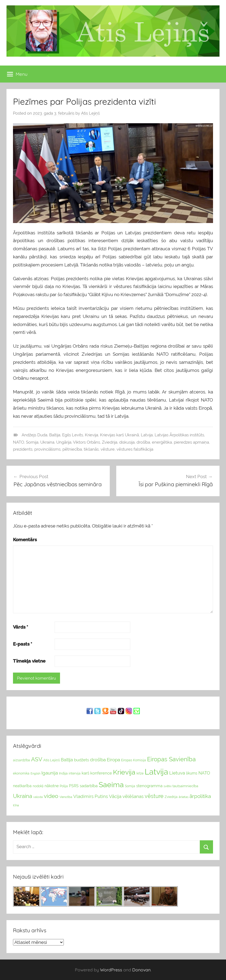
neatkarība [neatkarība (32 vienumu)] (22, 786)
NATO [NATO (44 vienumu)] (204, 773)
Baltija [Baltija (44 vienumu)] (67, 760)
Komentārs (25, 540)
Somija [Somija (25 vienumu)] (130, 786)
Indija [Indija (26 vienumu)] (63, 773)
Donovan (141, 970)
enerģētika (162, 442)
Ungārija (64, 442)
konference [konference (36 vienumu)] (101, 773)
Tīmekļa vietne (29, 661)
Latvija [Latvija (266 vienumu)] (156, 772)
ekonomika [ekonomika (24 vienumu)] (21, 773)
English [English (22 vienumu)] (35, 773)
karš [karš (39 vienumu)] (85, 773)
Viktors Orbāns (87, 442)
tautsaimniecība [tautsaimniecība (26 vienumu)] (185, 786)
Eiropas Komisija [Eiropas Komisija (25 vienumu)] (134, 760)
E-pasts (23, 644)
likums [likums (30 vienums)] (192, 773)
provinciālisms (47, 449)
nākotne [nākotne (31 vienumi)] (52, 786)
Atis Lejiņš (90, 113)
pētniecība (72, 449)
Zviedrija (110, 442)
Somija (32, 442)
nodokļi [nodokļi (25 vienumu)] (38, 786)
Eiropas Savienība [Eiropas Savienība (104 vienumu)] (171, 759)
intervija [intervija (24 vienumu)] (75, 773)
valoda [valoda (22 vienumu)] (38, 797)
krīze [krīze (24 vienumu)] (140, 773)
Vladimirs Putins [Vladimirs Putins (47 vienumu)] (91, 796)
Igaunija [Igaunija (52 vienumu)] (50, 773)
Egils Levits (73, 435)
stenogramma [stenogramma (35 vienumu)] (149, 786)
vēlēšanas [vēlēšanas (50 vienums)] (133, 796)
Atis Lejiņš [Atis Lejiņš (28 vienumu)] (51, 760)
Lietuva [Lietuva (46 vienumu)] (177, 773)
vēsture (108, 449)
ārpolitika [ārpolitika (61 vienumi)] (200, 796)
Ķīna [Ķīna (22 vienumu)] (16, 805)
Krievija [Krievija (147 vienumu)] (124, 772)
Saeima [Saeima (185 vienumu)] (111, 785)
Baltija (55, 435)
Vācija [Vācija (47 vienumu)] (115, 796)
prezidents (23, 449)
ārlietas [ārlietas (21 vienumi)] (184, 797)
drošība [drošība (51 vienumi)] (98, 760)
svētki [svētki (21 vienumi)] (167, 786)
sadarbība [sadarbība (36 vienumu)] (89, 786)
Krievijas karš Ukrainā (119, 435)
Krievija (92, 435)
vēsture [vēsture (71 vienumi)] (154, 796)
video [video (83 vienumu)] (51, 796)
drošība (143, 442)
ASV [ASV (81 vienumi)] (37, 759)
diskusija (127, 442)
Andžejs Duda (34, 435)
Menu (17, 74)
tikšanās (91, 449)
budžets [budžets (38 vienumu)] (82, 760)
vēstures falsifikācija (135, 449)
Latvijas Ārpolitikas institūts (179, 435)
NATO (19, 442)
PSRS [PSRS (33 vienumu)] (74, 786)
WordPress (111, 970)
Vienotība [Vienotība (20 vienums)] (66, 797)
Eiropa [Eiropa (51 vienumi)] (113, 760)
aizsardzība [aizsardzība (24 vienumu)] (21, 760)
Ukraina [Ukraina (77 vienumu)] (23, 796)
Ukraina (47, 442)
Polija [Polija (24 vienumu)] (64, 786)
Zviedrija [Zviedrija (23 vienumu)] (171, 797)
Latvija (147, 435)
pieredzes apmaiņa (191, 442)
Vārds (21, 627)
